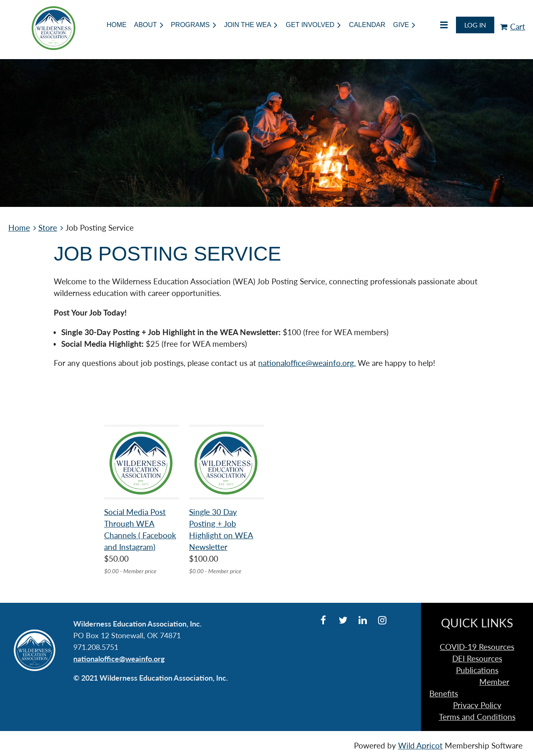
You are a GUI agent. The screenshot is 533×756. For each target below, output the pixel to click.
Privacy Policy (477, 705)
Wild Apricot (420, 746)
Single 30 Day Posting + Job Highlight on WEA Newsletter (221, 530)
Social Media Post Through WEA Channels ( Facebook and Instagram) (140, 530)
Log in (475, 25)
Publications (477, 670)
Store (48, 228)
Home (19, 228)
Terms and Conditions (477, 717)
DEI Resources (477, 659)
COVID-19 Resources (477, 647)
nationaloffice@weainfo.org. (307, 363)
